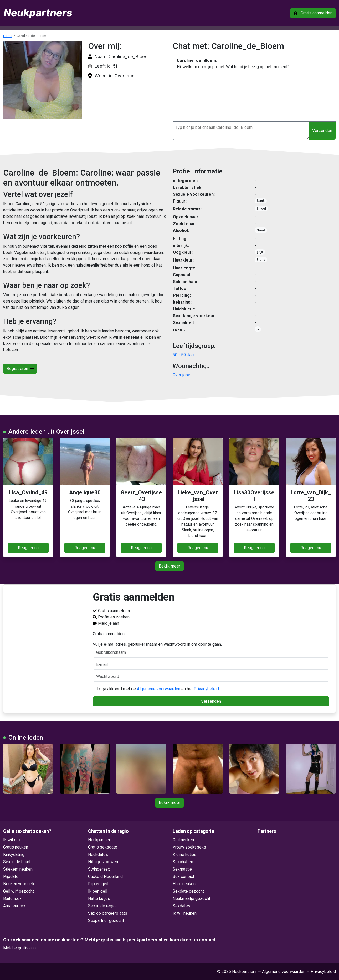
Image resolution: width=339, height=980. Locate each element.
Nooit (261, 230)
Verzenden (322, 131)
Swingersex (99, 869)
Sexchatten (183, 862)
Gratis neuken (16, 847)
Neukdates (98, 854)
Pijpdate (11, 876)
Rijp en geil (98, 884)
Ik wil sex (12, 840)
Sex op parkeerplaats (108, 913)
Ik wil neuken (185, 913)
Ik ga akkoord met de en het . (156, 689)
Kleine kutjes (184, 854)
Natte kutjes (99, 899)
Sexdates (181, 906)
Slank (261, 201)
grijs (260, 252)
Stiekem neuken (18, 869)
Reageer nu (28, 548)
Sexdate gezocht (188, 891)
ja (258, 329)
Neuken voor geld (19, 884)
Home (8, 36)
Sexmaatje (182, 869)
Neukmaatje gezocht (191, 899)
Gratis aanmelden (313, 13)
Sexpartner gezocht (106, 921)
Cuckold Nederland (105, 876)
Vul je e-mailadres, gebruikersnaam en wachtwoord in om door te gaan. (211, 650)
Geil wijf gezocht (19, 891)
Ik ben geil (98, 891)
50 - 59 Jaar (184, 355)
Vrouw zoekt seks (189, 847)
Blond (261, 260)
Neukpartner (99, 840)
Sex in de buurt (17, 862)
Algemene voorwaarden (159, 689)
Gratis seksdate (103, 847)
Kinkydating (14, 854)
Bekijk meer (169, 566)
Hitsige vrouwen (103, 862)
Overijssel (182, 375)
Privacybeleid (206, 689)
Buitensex (12, 899)
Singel (261, 209)
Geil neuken (183, 840)
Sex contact (183, 876)
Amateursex (14, 906)
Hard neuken (184, 884)
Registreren (20, 369)
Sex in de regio (102, 906)
